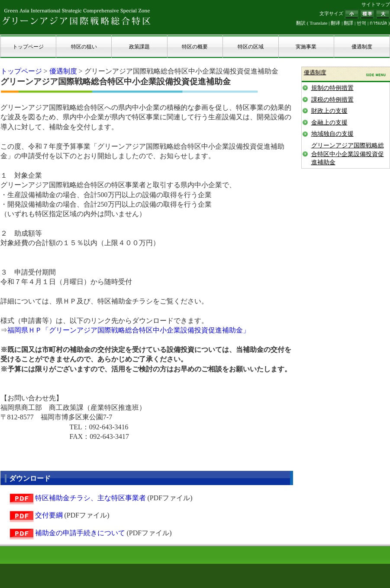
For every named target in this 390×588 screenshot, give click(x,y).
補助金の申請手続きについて (80, 533)
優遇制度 (362, 47)
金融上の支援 (329, 123)
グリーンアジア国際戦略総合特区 (77, 16)
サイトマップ (376, 4)
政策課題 (139, 47)
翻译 (335, 23)
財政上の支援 (329, 111)
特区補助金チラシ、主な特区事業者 (90, 498)
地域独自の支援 (332, 134)
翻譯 (348, 23)
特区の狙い (84, 47)
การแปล (378, 23)
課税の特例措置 (332, 100)
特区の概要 (195, 47)
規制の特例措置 (332, 88)
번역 (361, 23)
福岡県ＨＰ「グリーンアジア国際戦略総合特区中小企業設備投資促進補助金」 (129, 330)
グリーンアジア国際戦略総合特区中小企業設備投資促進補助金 (348, 154)
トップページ (28, 47)
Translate (318, 23)
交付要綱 (49, 515)
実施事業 (306, 47)
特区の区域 (251, 47)
